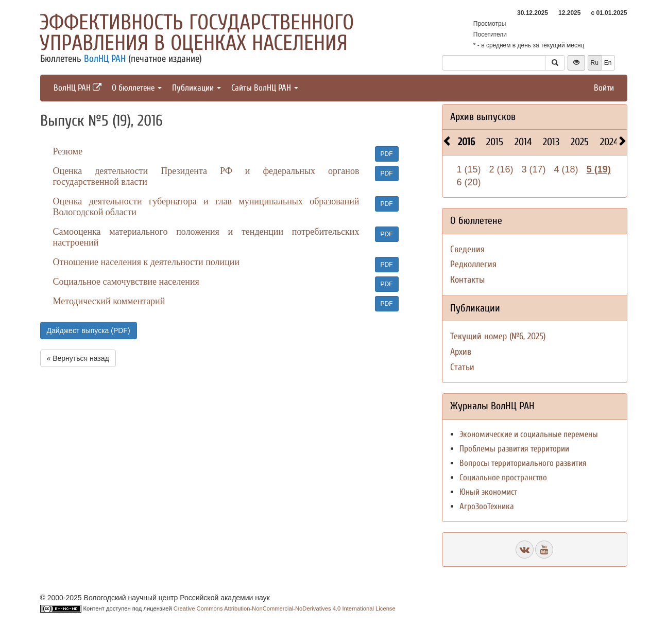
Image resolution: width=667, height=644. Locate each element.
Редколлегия (473, 264)
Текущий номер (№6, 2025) (498, 336)
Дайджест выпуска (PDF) (89, 330)
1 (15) (469, 169)
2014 (523, 142)
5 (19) (599, 169)
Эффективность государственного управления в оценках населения (197, 33)
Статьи (462, 367)
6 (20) (469, 182)
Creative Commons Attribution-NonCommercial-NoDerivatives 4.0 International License (285, 608)
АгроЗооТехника (487, 506)
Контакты (467, 280)
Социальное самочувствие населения (126, 282)
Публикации (196, 88)
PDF (387, 154)
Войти (604, 88)
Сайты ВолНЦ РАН (265, 88)
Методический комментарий (109, 301)
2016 (466, 142)
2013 (551, 142)
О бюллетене (137, 88)
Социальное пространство (503, 477)
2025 (580, 142)
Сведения (467, 249)
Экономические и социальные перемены (529, 434)
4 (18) (566, 169)
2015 (495, 142)
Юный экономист (488, 492)
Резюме (68, 151)
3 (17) (534, 169)
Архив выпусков (483, 117)
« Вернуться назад (78, 358)
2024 (609, 142)
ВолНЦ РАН (105, 59)
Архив (461, 352)
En (608, 63)
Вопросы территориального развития (523, 463)
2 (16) (501, 169)
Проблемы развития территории (514, 449)
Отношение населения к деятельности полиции (147, 262)
